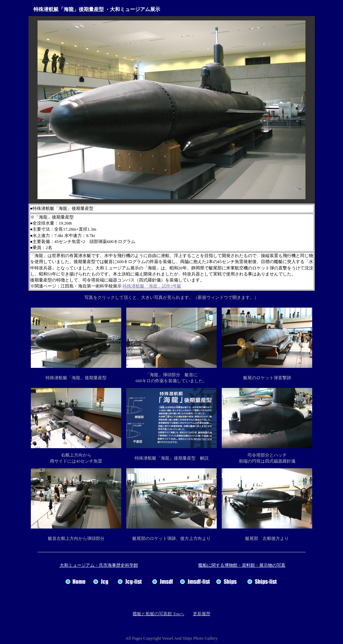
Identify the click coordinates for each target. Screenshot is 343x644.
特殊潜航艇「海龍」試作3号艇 (152, 286)
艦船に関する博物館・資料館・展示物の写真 (242, 565)
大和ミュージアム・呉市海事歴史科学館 (99, 565)
